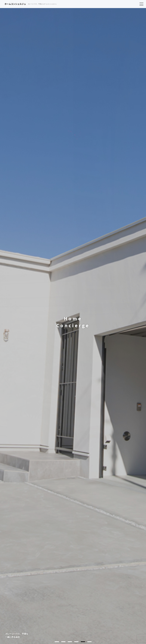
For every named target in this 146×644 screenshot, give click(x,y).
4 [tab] (76, 642)
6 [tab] (89, 642)
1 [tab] (57, 642)
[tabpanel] (73, 322)
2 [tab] (63, 642)
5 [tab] (83, 642)
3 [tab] (70, 642)
